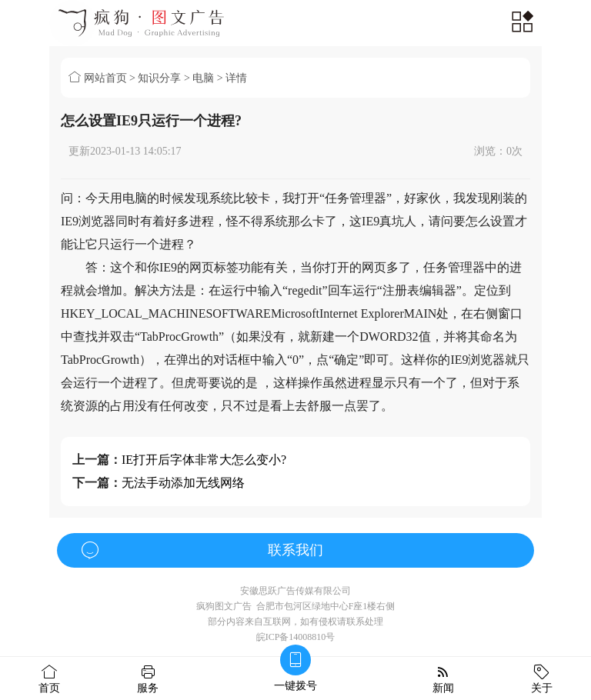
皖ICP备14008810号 (296, 637)
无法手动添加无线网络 (183, 483)
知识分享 (159, 78)
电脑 (203, 78)
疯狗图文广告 (224, 606)
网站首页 (98, 78)
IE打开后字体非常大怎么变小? (204, 460)
